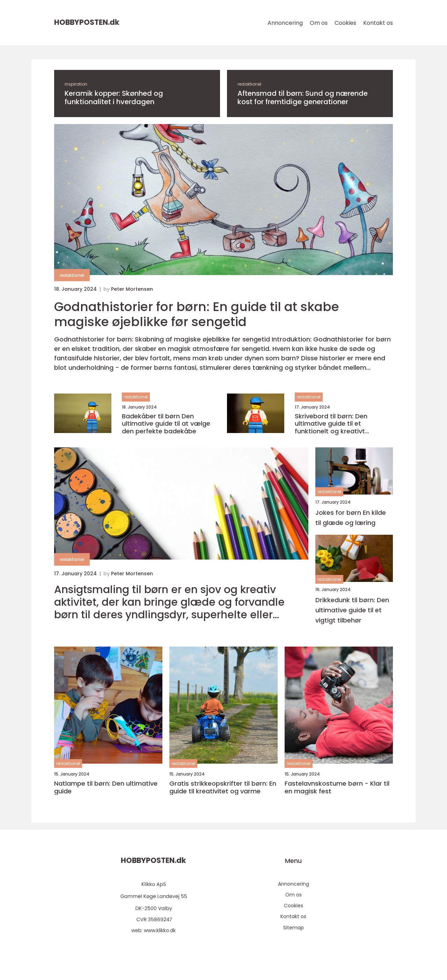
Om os (319, 23)
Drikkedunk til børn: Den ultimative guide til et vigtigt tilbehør (352, 610)
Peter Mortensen (132, 289)
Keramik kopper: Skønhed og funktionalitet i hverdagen (114, 98)
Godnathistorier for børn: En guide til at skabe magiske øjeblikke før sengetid (197, 314)
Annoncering (285, 23)
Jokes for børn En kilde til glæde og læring (351, 518)
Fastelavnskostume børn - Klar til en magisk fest (337, 787)
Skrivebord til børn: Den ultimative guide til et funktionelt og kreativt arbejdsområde (331, 424)
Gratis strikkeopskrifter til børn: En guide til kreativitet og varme (223, 787)
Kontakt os (378, 23)
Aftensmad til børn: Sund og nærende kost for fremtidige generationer (303, 98)
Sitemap (294, 928)
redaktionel (249, 84)
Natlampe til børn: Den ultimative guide (106, 787)
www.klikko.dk (160, 930)
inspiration (76, 84)
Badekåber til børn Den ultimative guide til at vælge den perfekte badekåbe (166, 424)
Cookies (345, 23)
